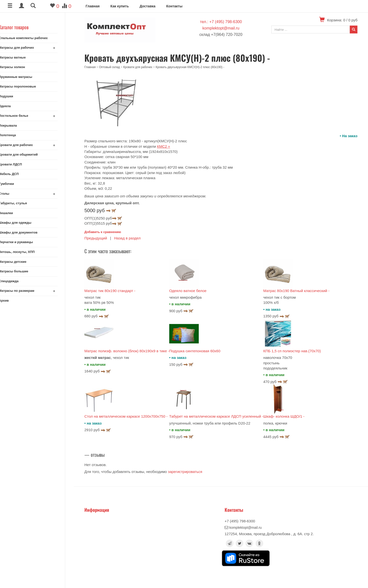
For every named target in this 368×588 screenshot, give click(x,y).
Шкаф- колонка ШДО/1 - (284, 416)
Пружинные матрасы (24, 77)
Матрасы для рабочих (25, 48)
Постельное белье (22, 116)
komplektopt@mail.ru (221, 28)
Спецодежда (17, 281)
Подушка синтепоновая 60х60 (195, 351)
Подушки (15, 96)
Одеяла (13, 106)
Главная (93, 6)
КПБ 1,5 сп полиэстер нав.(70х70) (292, 351)
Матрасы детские (21, 262)
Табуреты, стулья (21, 203)
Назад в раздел (127, 238)
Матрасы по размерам (25, 291)
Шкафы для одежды (24, 223)
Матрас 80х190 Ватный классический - (296, 291)
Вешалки (14, 213)
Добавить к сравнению (103, 232)
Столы (13, 194)
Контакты (174, 6)
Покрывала (16, 125)
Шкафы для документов (27, 232)
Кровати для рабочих (24, 145)
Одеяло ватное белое (188, 291)
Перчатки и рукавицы (24, 242)
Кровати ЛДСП (19, 164)
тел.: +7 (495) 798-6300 (221, 22)
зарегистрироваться (185, 472)
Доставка (147, 6)
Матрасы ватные (21, 57)
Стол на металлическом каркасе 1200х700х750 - (126, 416)
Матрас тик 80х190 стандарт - (110, 291)
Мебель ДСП (17, 174)
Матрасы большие (22, 271)
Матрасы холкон (21, 67)
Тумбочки (15, 184)
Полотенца (16, 135)
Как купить (120, 6)
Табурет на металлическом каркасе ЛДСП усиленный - (216, 416)
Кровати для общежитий (27, 154)
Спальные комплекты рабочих (32, 38)
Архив (12, 301)
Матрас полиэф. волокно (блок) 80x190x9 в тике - (127, 351)
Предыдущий (96, 238)
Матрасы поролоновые (26, 86)
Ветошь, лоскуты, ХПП (25, 252)
